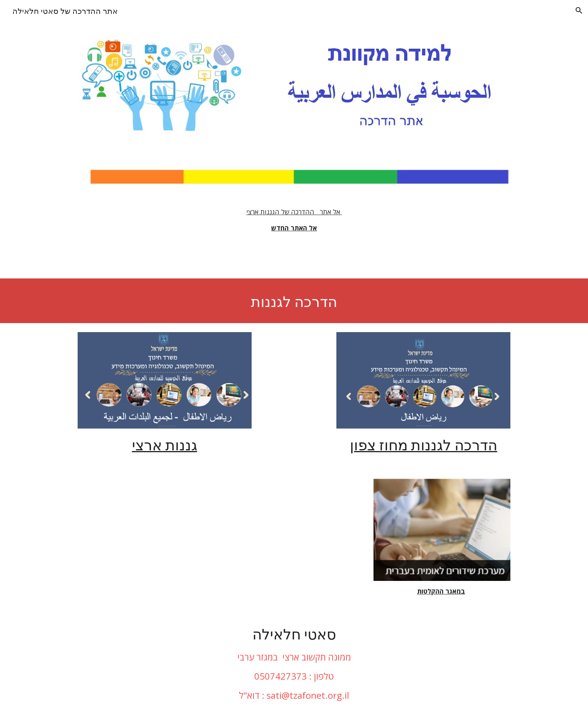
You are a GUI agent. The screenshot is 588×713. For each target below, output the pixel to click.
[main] (294, 220)
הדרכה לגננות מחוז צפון (424, 444)
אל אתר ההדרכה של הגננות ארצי (294, 212)
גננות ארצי (165, 444)
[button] (579, 11)
